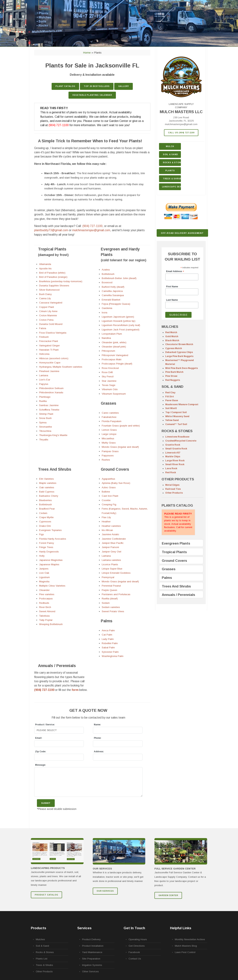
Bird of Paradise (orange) (53, 277)
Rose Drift (107, 372)
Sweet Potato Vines (113, 611)
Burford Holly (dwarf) (113, 287)
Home (87, 53)
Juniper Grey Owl (111, 552)
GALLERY (124, 86)
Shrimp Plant (46, 414)
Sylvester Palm (110, 652)
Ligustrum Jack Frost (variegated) (121, 330)
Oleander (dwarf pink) (114, 347)
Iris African (107, 530)
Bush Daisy (45, 294)
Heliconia (44, 354)
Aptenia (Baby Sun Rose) (116, 483)
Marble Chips (173, 457)
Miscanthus (108, 438)
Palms (167, 578)
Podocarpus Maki (112, 359)
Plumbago (45, 397)
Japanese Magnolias (51, 560)
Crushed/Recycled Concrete (181, 441)
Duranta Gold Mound (51, 324)
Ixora (104, 313)
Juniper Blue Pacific (113, 543)
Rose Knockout (110, 368)
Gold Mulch (172, 336)
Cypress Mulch (174, 348)
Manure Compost (189, 404)
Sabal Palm (108, 647)
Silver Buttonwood (49, 290)
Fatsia (43, 328)
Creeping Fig (109, 504)
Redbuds (44, 603)
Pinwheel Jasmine (49, 371)
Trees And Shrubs (176, 586)
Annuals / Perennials (178, 595)
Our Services (105, 891)
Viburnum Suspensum (114, 394)
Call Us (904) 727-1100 (181, 133)
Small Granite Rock (176, 449)
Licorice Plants (110, 564)
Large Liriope (109, 434)
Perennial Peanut (111, 586)
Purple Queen (109, 590)
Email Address (175, 271)
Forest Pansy (47, 543)
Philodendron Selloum (51, 388)
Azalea (106, 270)
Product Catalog (46, 895)
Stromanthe (46, 427)
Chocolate (171, 344)
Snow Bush (45, 418)
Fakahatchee (109, 417)
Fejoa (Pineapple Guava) (116, 304)
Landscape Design (172, 187)
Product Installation (93, 946)
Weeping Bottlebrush (51, 624)
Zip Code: (41, 752)
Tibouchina (45, 431)
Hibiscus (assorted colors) (54, 358)
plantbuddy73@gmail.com (51, 230)
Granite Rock (173, 445)
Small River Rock (175, 464)
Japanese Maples (49, 564)
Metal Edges (172, 485)
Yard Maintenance (92, 952)
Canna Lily (45, 298)
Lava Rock (171, 468)
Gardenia (107, 308)
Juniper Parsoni (110, 547)
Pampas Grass (110, 451)
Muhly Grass (109, 443)
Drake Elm (45, 526)
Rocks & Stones (45, 952)
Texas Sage (109, 385)
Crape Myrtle (46, 517)
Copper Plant (47, 307)
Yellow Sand (172, 420)
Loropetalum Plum (112, 334)
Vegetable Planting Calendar (92, 95)
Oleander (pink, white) (114, 342)
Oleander (44, 590)
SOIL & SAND (172, 387)
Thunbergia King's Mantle (53, 435)
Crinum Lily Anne (48, 311)
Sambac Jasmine (49, 405)
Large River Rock (175, 461)
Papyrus (44, 384)
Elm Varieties (46, 479)
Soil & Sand (170, 154)
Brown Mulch (186, 344)
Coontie (106, 500)
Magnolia (44, 581)
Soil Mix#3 (171, 408)
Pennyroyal (108, 577)
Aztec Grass (109, 487)
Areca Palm (108, 630)
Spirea (43, 423)
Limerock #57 (173, 453)
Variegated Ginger (49, 346)
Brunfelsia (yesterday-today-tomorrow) (61, 281)
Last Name (172, 300)
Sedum (106, 603)
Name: (97, 725)
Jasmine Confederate (114, 539)
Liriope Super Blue (112, 569)
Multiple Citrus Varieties (52, 586)
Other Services (90, 971)
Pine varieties (47, 594)
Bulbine (106, 492)
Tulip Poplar (46, 620)
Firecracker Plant (49, 341)
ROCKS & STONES (177, 431)
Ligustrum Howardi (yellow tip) (119, 321)
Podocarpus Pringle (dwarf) (117, 364)
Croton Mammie (48, 315)
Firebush (44, 337)
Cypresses (45, 522)
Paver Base (172, 400)
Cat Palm (107, 635)
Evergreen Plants (176, 543)
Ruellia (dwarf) (110, 599)
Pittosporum (108, 351)
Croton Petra (46, 320)
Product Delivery (91, 939)
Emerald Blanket (111, 300)
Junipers (44, 569)
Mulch (170, 146)
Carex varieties (110, 413)
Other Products (174, 493)
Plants (170, 171)
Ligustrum (44, 577)
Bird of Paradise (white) (52, 273)
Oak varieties (47, 487)
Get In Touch (134, 928)
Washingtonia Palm (113, 656)
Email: (39, 738)
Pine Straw (171, 376)
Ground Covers (174, 561)
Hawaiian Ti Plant (49, 350)
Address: (99, 752)
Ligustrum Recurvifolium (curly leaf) (121, 325)
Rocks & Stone (172, 162)
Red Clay (170, 393)
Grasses (169, 569)
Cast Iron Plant (110, 496)
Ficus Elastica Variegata (53, 333)
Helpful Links (181, 928)
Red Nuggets (173, 380)
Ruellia (43, 401)
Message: (40, 765)
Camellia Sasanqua (113, 295)
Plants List (42, 959)
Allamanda (45, 264)
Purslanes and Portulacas (116, 594)
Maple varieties (48, 483)
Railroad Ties (173, 489)
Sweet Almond (47, 611)
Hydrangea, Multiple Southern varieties (61, 367)
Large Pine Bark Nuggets (179, 356)
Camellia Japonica (112, 291)
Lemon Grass (109, 430)
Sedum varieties (111, 607)
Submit (46, 803)
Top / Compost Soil (176, 412)
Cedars (43, 513)
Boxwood (107, 282)
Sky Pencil (108, 377)
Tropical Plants (174, 552)
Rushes (106, 460)
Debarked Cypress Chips (179, 352)
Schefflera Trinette (49, 410)
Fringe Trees (46, 547)
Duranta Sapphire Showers (54, 286)
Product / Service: (45, 725)
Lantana (44, 375)
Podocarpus (46, 599)
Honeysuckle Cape (50, 363)
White (168, 416)
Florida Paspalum (112, 421)
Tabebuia (44, 616)
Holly (42, 556)
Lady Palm (108, 639)
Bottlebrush (108, 274)
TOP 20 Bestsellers (97, 86)
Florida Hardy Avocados (53, 539)
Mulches (40, 939)
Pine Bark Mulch (174, 372)
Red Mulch (171, 332)
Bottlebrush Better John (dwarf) (119, 278)
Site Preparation (91, 959)
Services (84, 928)
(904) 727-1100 (59, 125)
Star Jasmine (109, 381)
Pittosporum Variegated (115, 355)
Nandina (106, 338)
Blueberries (45, 500)
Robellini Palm (110, 643)
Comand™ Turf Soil (176, 424)
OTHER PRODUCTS (178, 479)
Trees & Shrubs (172, 179)
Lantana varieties (111, 560)
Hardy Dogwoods (49, 552)
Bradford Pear (47, 509)
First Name (172, 287)
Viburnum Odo (110, 389)
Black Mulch (172, 340)
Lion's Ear (45, 380)
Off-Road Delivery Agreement (182, 233)
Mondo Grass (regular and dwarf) (120, 447)
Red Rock (171, 472)
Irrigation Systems (92, 965)
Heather (106, 522)
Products (38, 928)
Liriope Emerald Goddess (116, 573)
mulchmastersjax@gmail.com (181, 124)
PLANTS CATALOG (177, 505)
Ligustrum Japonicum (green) (118, 317)
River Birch (45, 607)
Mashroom (171, 404)
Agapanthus (108, 479)
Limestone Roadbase (177, 437)
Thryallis (44, 440)
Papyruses (108, 456)
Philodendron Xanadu (51, 392)
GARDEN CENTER (168, 895)
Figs (42, 534)
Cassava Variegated (51, 303)
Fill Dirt (170, 397)
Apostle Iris (45, 269)
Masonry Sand (181, 416)
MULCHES (170, 327)
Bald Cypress (47, 492)
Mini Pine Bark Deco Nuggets (182, 368)
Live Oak (44, 573)
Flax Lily (106, 517)
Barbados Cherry (49, 496)
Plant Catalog (65, 86)
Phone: (98, 738)
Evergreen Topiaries (50, 530)
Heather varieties (111, 526)
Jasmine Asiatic (110, 534)
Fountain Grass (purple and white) (121, 426)
